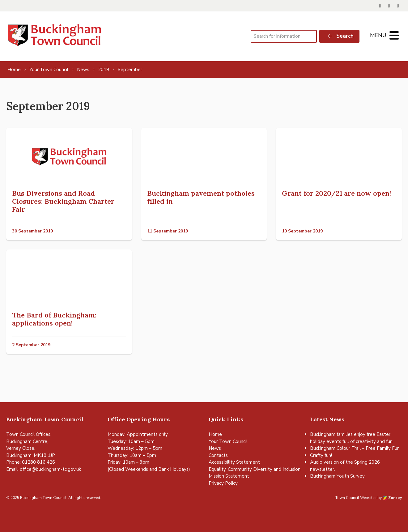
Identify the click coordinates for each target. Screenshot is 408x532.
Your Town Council (228, 441)
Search (340, 36)
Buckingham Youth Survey (337, 476)
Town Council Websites (356, 498)
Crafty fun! (321, 455)
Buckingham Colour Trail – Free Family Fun (355, 448)
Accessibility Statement (234, 462)
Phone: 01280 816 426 (31, 462)
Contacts (218, 455)
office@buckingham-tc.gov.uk (50, 469)
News (215, 448)
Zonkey (392, 498)
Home (215, 434)
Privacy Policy (223, 483)
